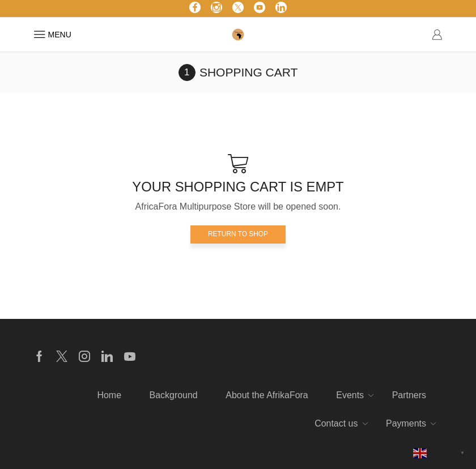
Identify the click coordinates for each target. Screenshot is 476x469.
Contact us (336, 423)
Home (109, 395)
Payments (406, 423)
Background (174, 395)
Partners (409, 395)
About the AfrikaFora (267, 395)
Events (350, 395)
